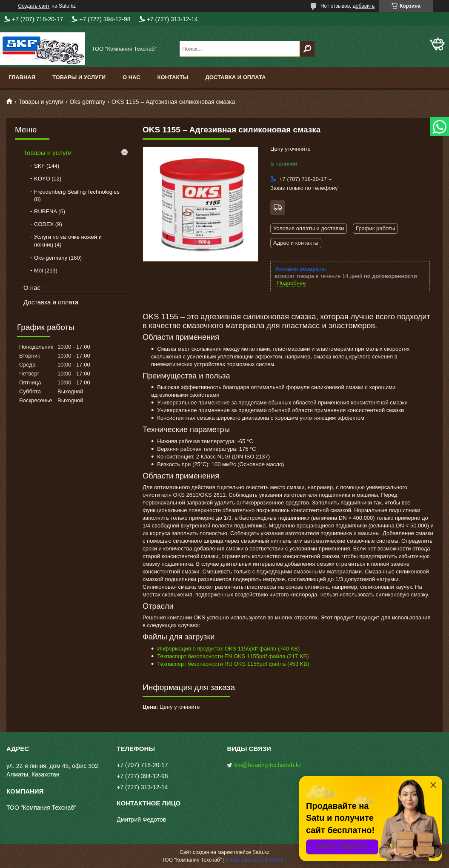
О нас (132, 77)
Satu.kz (261, 852)
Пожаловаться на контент (256, 860)
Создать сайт (34, 6)
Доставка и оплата (235, 77)
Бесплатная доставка (278, 208)
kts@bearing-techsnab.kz (268, 765)
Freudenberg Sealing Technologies (77, 192)
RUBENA (45, 211)
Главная (22, 77)
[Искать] (307, 49)
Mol (39, 271)
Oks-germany (88, 102)
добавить (364, 6)
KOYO (42, 179)
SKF (39, 166)
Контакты (173, 77)
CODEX (44, 224)
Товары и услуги (79, 77)
